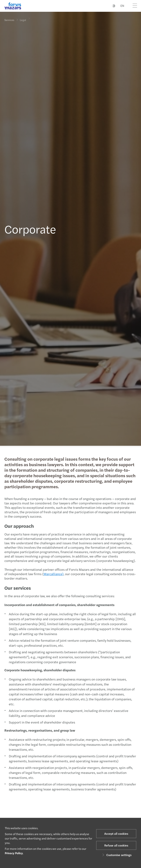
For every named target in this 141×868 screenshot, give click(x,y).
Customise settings (116, 855)
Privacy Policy (14, 853)
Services (9, 20)
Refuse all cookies (116, 845)
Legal (23, 18)
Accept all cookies (116, 834)
